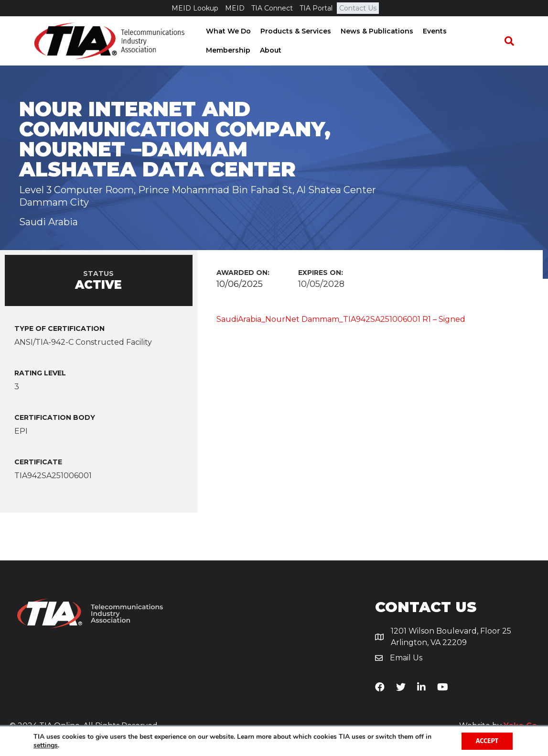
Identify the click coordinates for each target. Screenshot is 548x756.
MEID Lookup (195, 8)
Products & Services (293, 31)
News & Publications (375, 31)
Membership (226, 50)
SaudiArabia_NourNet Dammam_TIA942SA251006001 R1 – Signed (341, 319)
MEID (235, 8)
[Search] (511, 41)
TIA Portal (316, 8)
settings (46, 745)
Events (432, 31)
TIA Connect (272, 8)
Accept (487, 741)
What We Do (226, 31)
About (268, 50)
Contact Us (358, 8)
